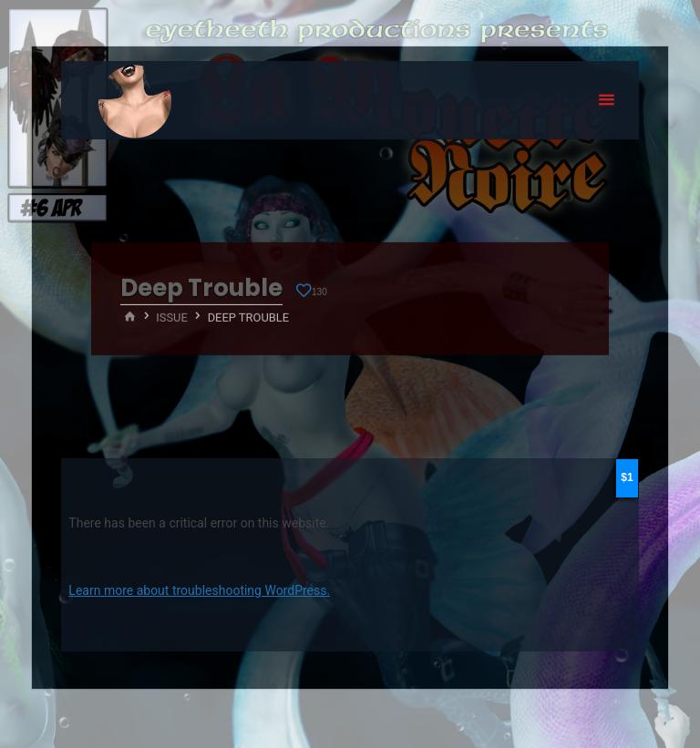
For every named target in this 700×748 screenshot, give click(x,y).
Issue (172, 317)
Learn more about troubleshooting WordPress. (199, 590)
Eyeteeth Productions (135, 101)
